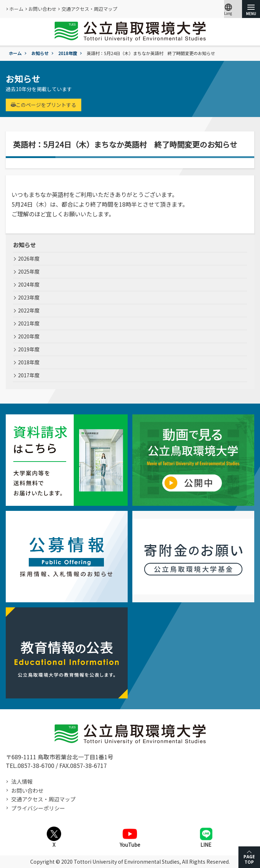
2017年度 (29, 375)
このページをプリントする (44, 105)
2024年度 (29, 284)
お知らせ (40, 53)
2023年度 (29, 297)
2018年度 (68, 53)
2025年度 (29, 271)
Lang (228, 9)
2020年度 (29, 336)
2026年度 (29, 258)
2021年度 (29, 323)
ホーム (16, 9)
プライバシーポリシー (38, 808)
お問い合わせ (42, 9)
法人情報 (22, 781)
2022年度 (29, 310)
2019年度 (29, 349)
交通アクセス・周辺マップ (89, 9)
